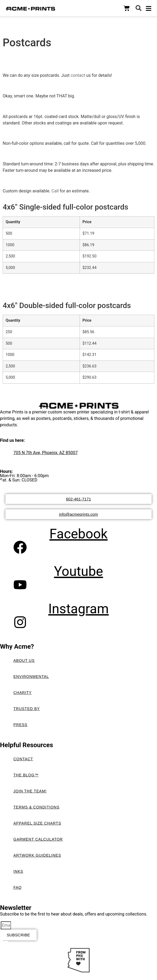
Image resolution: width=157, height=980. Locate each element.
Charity (23, 693)
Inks (18, 871)
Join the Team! (30, 791)
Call (56, 191)
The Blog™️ (26, 775)
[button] (139, 8)
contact (78, 75)
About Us (24, 660)
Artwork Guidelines (37, 855)
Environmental (31, 677)
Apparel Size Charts (37, 823)
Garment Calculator (38, 839)
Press (20, 725)
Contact (23, 759)
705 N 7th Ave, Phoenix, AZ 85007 (46, 453)
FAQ (18, 887)
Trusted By (27, 709)
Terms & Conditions (36, 807)
